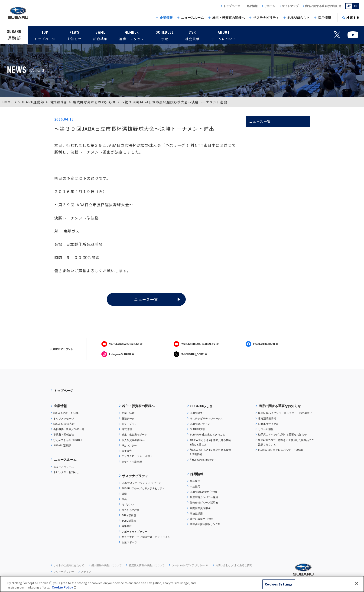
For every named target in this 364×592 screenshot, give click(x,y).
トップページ (45, 35)
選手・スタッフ (132, 35)
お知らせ (75, 35)
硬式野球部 (59, 102)
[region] (182, 584)
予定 (165, 35)
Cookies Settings (279, 584)
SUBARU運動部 (31, 102)
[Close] (357, 583)
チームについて (224, 35)
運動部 (14, 35)
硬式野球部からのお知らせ (94, 102)
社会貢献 (192, 35)
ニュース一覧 (146, 299)
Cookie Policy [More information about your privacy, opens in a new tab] (62, 587)
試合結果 (100, 35)
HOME (8, 102)
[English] (352, 6)
